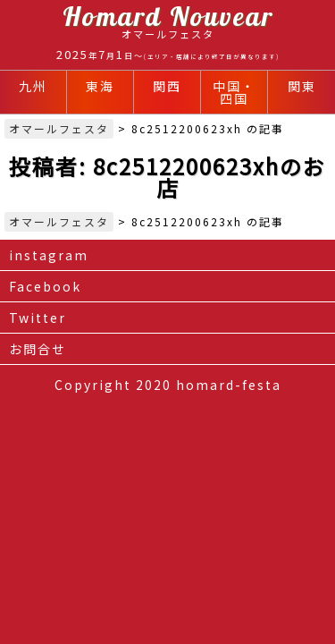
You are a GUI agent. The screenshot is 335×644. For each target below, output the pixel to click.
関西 (167, 86)
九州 (33, 86)
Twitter (38, 318)
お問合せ (38, 349)
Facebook (45, 286)
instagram (49, 255)
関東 (302, 86)
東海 (100, 86)
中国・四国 (234, 92)
